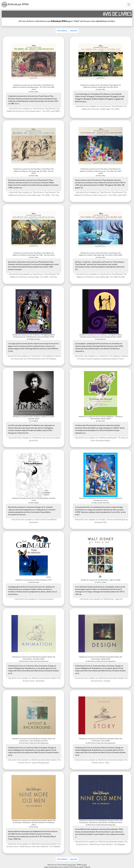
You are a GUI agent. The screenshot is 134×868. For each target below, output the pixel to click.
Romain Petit (72, 865)
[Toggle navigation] (129, 5)
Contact (84, 865)
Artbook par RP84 (15, 5)
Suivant (74, 30)
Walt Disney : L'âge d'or (113, 599)
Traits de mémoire (46, 599)
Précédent (62, 30)
